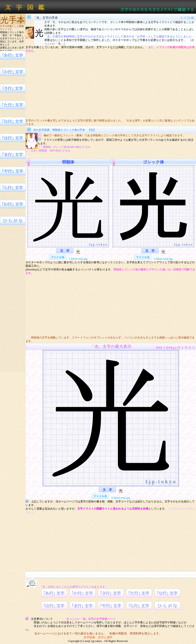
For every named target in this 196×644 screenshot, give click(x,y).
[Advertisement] (111, 86)
